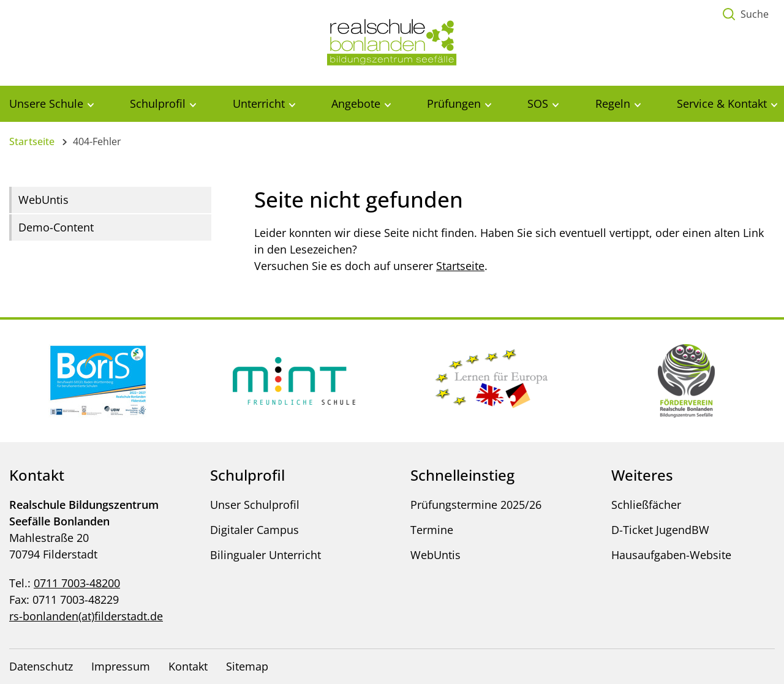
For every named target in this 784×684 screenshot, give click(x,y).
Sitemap (247, 666)
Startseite (32, 141)
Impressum (121, 666)
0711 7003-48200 (77, 583)
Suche (755, 14)
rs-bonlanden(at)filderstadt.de (86, 616)
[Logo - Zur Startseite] (392, 42)
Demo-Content (56, 227)
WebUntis (43, 200)
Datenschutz (41, 666)
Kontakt (188, 666)
